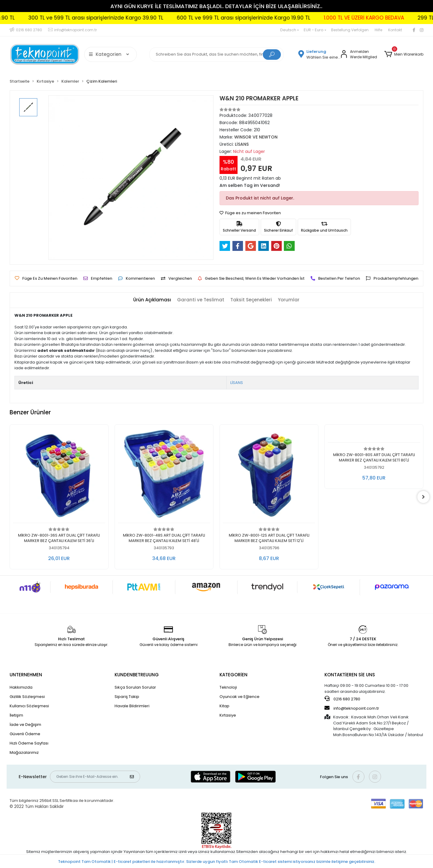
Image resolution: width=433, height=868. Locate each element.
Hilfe (378, 30)
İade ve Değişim (25, 725)
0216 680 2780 (342, 699)
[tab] (152, 300)
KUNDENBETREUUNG (137, 675)
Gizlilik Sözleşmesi (27, 697)
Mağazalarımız (24, 752)
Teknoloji (228, 687)
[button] (404, 54)
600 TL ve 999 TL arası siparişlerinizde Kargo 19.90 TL (264, 18)
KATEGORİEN (233, 675)
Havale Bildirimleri (132, 706)
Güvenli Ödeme (25, 734)
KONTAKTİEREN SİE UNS (350, 675)
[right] (423, 497)
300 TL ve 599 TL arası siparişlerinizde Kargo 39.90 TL (117, 18)
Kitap (224, 706)
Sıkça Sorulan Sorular (135, 687)
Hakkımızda (21, 687)
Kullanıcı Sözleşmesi (29, 706)
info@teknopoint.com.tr (352, 708)
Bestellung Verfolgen (350, 30)
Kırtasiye (228, 715)
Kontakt (395, 30)
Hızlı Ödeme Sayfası (29, 743)
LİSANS (237, 383)
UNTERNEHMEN (26, 675)
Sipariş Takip (127, 697)
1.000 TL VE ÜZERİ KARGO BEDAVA (385, 18)
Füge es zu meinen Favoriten (250, 213)
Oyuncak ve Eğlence (240, 697)
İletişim (16, 715)
